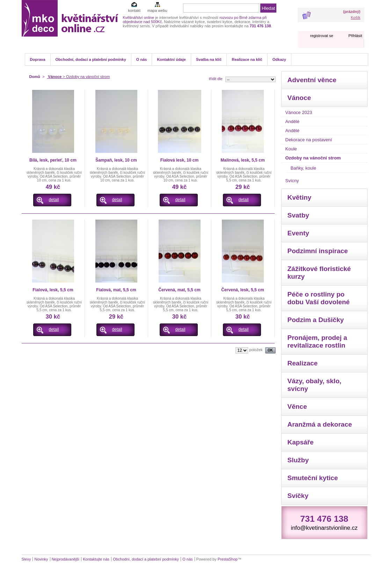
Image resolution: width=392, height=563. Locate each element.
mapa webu (157, 10)
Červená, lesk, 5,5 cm (242, 290)
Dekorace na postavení (309, 140)
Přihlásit (355, 36)
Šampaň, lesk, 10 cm (116, 160)
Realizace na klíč (247, 59)
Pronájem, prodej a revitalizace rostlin (317, 341)
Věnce (297, 407)
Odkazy (279, 59)
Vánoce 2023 (299, 112)
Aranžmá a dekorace (320, 424)
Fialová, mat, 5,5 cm (116, 290)
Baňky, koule (303, 168)
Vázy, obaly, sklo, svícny (315, 385)
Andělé (292, 122)
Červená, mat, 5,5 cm (179, 290)
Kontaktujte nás (96, 559)
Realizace (303, 363)
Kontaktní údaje (171, 59)
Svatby (298, 215)
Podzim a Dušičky (316, 320)
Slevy (26, 559)
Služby (298, 460)
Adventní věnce (312, 80)
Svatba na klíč (209, 59)
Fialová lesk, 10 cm (180, 160)
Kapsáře (301, 442)
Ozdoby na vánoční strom (313, 158)
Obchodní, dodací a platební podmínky (91, 59)
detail (54, 200)
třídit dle (216, 79)
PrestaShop (228, 559)
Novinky (41, 559)
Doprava (38, 59)
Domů (35, 77)
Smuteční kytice (313, 478)
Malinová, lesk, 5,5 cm (242, 160)
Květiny (300, 197)
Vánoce (55, 77)
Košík (356, 17)
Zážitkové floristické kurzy (319, 273)
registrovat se (321, 36)
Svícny (292, 181)
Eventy (298, 233)
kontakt (134, 10)
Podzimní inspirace (318, 251)
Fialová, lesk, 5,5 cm (53, 290)
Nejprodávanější (66, 559)
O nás (142, 59)
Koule (291, 149)
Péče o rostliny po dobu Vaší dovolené (319, 298)
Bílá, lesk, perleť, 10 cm (53, 160)
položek (256, 350)
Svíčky (298, 496)
